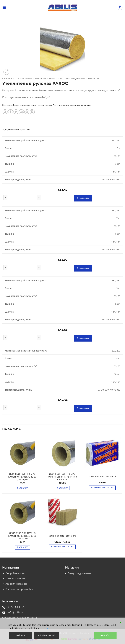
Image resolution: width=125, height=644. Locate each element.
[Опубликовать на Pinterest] (27, 112)
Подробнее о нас (16, 573)
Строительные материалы (30, 78)
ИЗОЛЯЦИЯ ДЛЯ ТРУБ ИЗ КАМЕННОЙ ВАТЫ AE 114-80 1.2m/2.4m (62, 477)
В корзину (83, 198)
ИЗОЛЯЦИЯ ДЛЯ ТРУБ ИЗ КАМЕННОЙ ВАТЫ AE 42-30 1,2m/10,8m (22, 477)
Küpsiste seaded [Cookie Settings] (47, 635)
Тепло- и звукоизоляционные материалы (74, 78)
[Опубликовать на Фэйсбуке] (11, 112)
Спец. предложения (80, 573)
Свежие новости (15, 578)
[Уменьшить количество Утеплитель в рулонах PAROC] (5, 197)
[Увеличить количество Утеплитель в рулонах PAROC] (39, 197)
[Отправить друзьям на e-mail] (21, 112)
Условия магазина (16, 584)
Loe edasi (45, 628)
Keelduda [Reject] (20, 635)
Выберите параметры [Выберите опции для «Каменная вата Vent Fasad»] (102, 488)
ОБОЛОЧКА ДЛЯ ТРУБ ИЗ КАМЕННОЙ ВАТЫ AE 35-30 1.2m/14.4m (22, 536)
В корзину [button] (22, 488)
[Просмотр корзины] (120, 8)
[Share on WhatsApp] (5, 112)
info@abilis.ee (16, 612)
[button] (4, 7)
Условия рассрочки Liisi (19, 589)
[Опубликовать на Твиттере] (16, 112)
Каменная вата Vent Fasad (102, 477)
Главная (7, 78)
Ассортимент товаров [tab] (16, 130)
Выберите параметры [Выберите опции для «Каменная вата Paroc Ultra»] (62, 547)
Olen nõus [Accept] (105, 635)
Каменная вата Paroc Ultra (62, 536)
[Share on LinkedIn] (32, 112)
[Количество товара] (22, 197)
